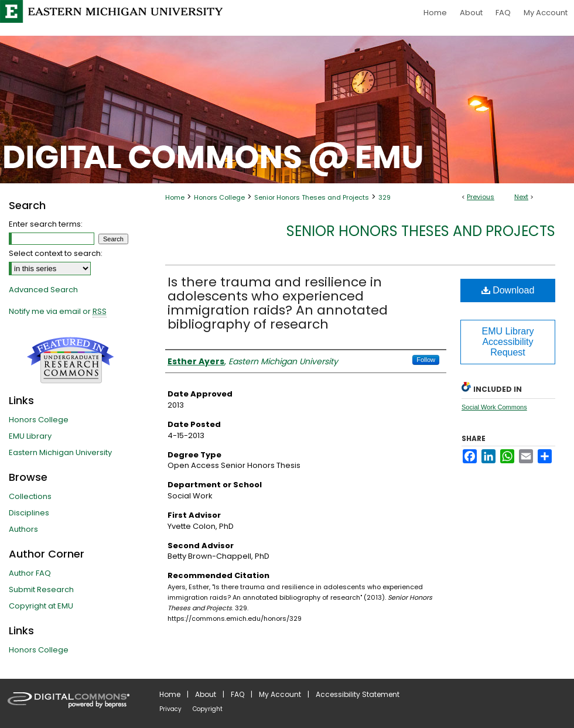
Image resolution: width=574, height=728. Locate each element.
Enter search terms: (46, 224)
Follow (426, 360)
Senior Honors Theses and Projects (312, 197)
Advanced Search (43, 290)
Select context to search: (56, 253)
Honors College (219, 197)
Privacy (170, 709)
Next (521, 197)
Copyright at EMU (41, 606)
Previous (481, 197)
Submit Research (41, 589)
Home (175, 197)
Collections (30, 496)
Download (508, 290)
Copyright (208, 709)
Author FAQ (30, 573)
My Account (280, 694)
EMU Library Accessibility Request (508, 342)
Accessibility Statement (358, 694)
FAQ (238, 694)
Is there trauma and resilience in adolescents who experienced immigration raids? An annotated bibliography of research (278, 303)
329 (385, 197)
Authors (23, 529)
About (206, 694)
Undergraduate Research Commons (70, 360)
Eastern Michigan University (60, 452)
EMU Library (30, 436)
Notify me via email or (58, 312)
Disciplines (29, 513)
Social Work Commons (494, 407)
